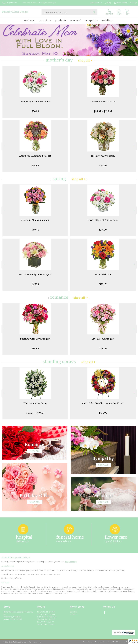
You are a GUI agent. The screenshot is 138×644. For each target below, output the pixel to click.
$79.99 (35, 284)
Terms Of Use (88, 642)
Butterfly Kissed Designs (15, 12)
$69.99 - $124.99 (35, 413)
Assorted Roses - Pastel (103, 102)
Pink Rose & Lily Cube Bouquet (35, 274)
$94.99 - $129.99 (103, 111)
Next (134, 92)
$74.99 (35, 111)
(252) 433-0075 (11, 3)
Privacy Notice (100, 642)
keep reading (71, 562)
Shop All (84, 61)
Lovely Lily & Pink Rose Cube (35, 102)
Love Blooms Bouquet (103, 339)
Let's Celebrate (103, 274)
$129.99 (103, 413)
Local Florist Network (116, 642)
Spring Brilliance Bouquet (35, 220)
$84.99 (35, 348)
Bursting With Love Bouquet (35, 339)
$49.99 (103, 284)
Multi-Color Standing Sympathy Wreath (103, 403)
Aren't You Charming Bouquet (35, 156)
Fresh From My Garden (103, 156)
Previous (4, 92)
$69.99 (35, 230)
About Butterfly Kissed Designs (16, 557)
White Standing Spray (35, 403)
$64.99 (35, 165)
